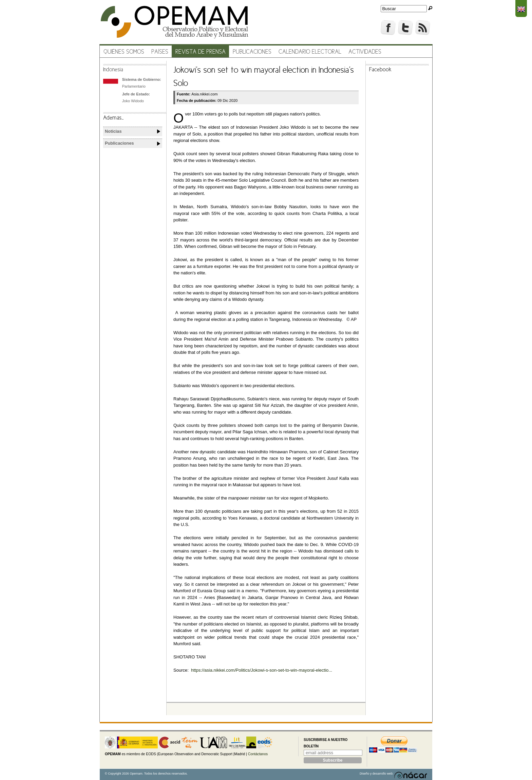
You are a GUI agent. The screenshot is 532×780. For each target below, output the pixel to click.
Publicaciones (252, 52)
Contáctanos (258, 754)
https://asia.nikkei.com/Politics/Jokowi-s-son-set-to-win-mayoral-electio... (262, 670)
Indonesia (113, 70)
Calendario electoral (310, 52)
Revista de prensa (201, 52)
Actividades (365, 52)
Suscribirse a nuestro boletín (326, 743)
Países (160, 52)
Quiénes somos (124, 52)
